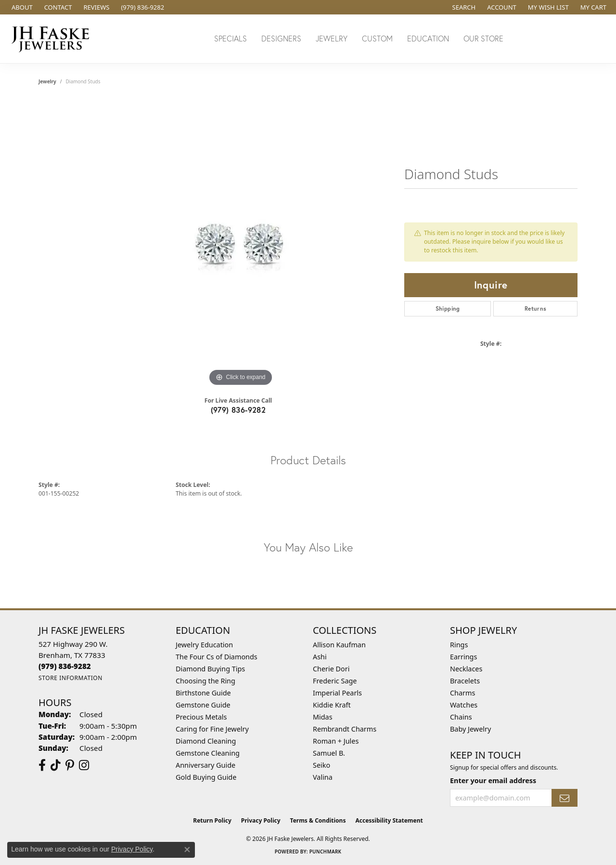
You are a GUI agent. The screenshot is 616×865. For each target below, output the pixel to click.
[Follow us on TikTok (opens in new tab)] (56, 765)
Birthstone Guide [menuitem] (203, 693)
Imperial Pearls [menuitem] (337, 693)
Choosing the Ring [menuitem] (205, 681)
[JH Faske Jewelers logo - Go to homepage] (53, 39)
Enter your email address (493, 780)
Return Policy (212, 820)
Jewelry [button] (332, 38)
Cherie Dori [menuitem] (331, 669)
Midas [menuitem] (323, 717)
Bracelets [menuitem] (465, 681)
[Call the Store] (65, 666)
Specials (231, 38)
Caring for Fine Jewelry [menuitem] (212, 729)
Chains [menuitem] (461, 717)
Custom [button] (377, 38)
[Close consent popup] (187, 850)
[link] (21, 7)
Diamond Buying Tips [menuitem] (210, 669)
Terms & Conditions (318, 820)
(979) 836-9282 (238, 410)
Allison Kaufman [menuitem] (339, 645)
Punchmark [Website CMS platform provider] (326, 852)
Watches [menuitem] (464, 705)
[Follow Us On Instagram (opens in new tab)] (84, 765)
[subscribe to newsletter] (565, 798)
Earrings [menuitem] (463, 657)
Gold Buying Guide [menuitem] (206, 777)
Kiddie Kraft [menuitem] (332, 705)
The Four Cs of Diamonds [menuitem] (217, 657)
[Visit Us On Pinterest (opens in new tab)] (70, 765)
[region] (241, 244)
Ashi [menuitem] (320, 657)
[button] (463, 7)
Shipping (448, 308)
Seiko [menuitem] (321, 765)
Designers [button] (281, 38)
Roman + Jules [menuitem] (336, 741)
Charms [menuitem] (462, 693)
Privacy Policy (261, 820)
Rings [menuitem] (459, 645)
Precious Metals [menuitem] (201, 717)
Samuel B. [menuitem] (329, 753)
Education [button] (428, 38)
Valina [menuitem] (323, 777)
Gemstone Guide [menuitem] (203, 705)
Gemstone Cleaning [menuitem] (208, 753)
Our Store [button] (483, 38)
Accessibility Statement (389, 820)
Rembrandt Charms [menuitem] (345, 729)
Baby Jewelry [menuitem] (470, 729)
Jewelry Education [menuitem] (204, 645)
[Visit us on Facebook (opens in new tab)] (42, 765)
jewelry (47, 81)
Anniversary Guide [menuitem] (205, 765)
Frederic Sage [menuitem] (335, 681)
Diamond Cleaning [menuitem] (206, 741)
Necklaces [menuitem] (466, 669)
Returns (536, 308)
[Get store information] (71, 678)
